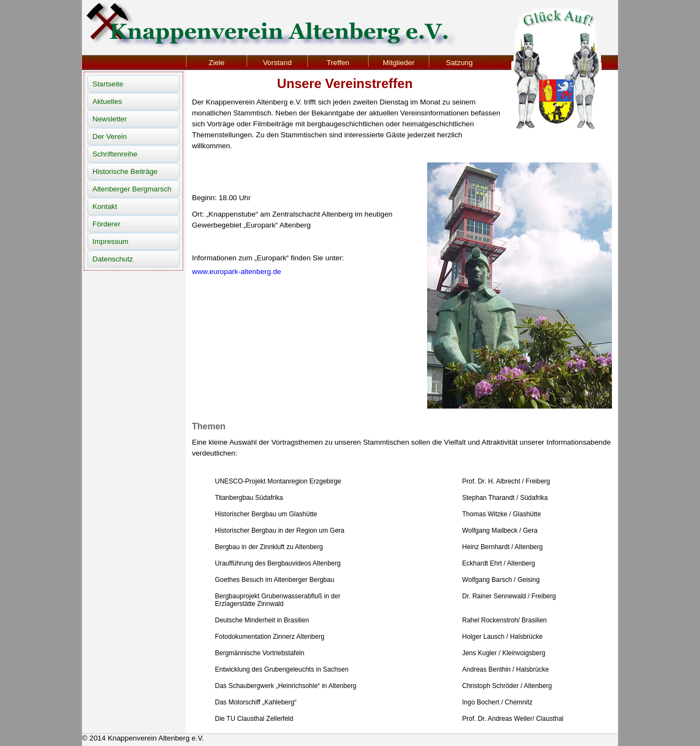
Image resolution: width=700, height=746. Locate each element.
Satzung (460, 63)
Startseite (108, 84)
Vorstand (278, 63)
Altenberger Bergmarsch (132, 189)
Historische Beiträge (125, 171)
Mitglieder (399, 63)
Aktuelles (107, 101)
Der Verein (110, 136)
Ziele (217, 63)
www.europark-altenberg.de (237, 272)
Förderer (106, 224)
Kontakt (105, 206)
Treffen (338, 63)
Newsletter (110, 119)
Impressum (110, 241)
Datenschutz (113, 259)
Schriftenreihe (115, 154)
